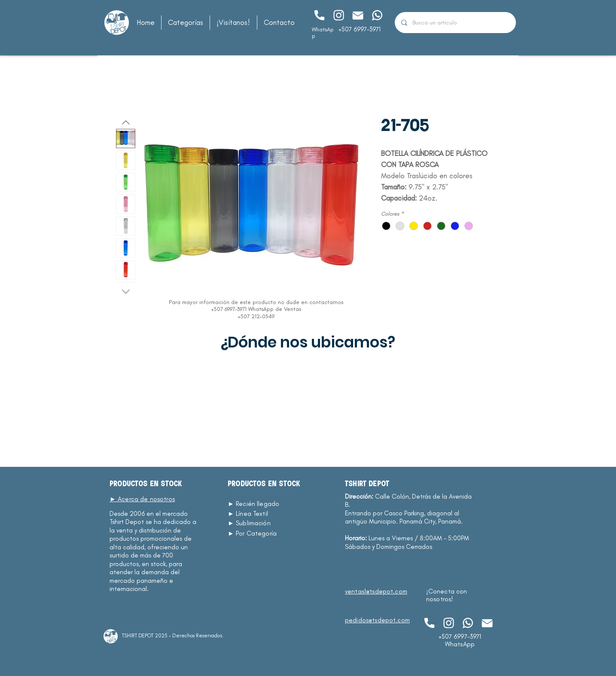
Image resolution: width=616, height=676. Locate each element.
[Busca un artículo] (455, 23)
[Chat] (319, 15)
